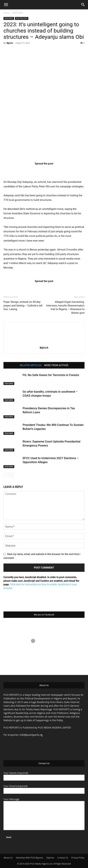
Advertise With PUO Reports (29, 858)
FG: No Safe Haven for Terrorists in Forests (51, 375)
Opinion (50, 858)
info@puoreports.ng (31, 735)
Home (6, 13)
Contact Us (63, 858)
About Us (8, 858)
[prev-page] (6, 475)
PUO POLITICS (22, 18)
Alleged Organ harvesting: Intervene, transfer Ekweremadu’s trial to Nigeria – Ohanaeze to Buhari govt (65, 307)
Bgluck (10, 43)
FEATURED (18, 13)
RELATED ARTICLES (31, 365)
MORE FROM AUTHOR (56, 365)
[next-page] (11, 475)
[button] (6, 5)
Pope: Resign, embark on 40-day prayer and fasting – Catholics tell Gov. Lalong (23, 306)
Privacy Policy (78, 858)
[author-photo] (44, 343)
